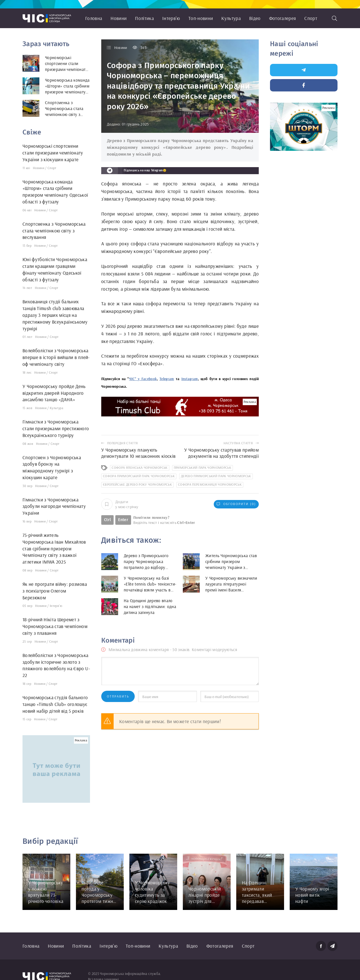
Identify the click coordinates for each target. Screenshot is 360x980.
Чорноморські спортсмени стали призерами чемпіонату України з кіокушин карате (53, 153)
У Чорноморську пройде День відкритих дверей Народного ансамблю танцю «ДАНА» (54, 393)
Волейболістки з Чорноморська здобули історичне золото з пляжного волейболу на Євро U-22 (56, 665)
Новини (119, 18)
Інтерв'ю (171, 18)
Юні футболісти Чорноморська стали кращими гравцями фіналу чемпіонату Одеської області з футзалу (55, 269)
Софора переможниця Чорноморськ (210, 484)
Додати (120, 504)
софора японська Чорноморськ (139, 467)
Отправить (118, 696)
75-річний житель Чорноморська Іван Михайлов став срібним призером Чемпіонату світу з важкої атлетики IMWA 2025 (54, 548)
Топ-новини (201, 18)
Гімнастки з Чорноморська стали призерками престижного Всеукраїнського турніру (56, 428)
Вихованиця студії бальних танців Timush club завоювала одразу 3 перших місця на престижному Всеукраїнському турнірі (55, 315)
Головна (94, 18)
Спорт (311, 18)
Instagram (190, 379)
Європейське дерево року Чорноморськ (137, 484)
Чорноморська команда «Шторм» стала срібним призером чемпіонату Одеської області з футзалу (55, 192)
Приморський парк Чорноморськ (203, 467)
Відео (255, 18)
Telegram (167, 379)
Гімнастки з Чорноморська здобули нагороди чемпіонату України (54, 506)
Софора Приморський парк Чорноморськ (139, 476)
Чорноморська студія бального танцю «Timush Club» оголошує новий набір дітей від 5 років (55, 704)
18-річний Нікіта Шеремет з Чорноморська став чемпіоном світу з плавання (55, 626)
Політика (144, 18)
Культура (231, 18)
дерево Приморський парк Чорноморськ (216, 476)
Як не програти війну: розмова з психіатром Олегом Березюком (55, 591)
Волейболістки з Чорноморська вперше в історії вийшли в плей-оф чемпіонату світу (56, 357)
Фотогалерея (283, 18)
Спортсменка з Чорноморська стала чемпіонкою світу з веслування (54, 231)
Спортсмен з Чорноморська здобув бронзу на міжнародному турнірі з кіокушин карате (52, 467)
